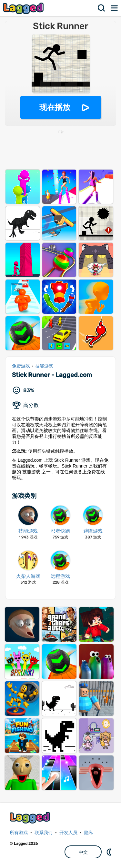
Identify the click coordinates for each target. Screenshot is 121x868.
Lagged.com (31, 818)
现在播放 (55, 107)
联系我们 (44, 833)
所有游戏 (19, 833)
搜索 (102, 8)
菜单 (115, 8)
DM (110, 852)
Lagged (24, 8)
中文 (83, 852)
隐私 (89, 833)
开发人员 (68, 833)
